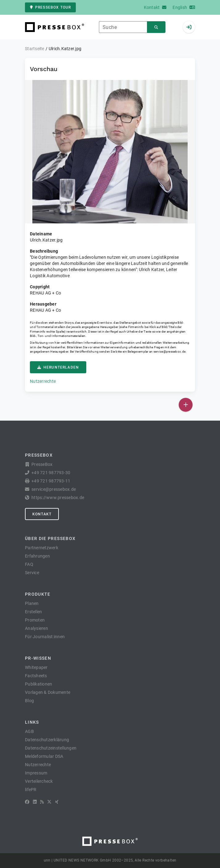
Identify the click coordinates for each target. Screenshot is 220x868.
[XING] (57, 802)
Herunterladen (58, 367)
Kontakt (42, 514)
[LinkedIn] (35, 802)
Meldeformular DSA (44, 756)
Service (32, 573)
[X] (49, 802)
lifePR (31, 790)
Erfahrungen (37, 556)
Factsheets (36, 676)
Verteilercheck (39, 781)
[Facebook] (27, 802)
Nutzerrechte (43, 381)
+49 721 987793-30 (51, 473)
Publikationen (39, 684)
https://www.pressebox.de (58, 498)
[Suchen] (156, 27)
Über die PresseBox (50, 538)
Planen (32, 603)
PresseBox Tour (50, 7)
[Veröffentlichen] (186, 405)
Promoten (35, 620)
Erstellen (33, 612)
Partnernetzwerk (42, 548)
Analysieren (37, 628)
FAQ (29, 564)
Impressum (36, 773)
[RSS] (42, 802)
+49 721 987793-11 (51, 481)
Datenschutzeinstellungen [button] (51, 748)
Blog (29, 701)
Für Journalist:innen (45, 637)
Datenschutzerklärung (47, 740)
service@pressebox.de (169, 352)
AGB (29, 731)
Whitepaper (36, 667)
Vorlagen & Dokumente (48, 692)
